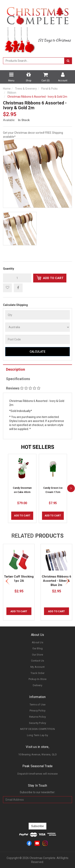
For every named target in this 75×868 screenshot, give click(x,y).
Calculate (37, 352)
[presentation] (38, 813)
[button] (7, 288)
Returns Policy (38, 717)
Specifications (18, 379)
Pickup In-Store (38, 679)
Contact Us (38, 661)
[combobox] (34, 61)
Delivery (37, 685)
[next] (71, 488)
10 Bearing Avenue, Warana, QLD (38, 754)
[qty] (17, 278)
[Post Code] (37, 339)
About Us (37, 642)
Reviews (23, 388)
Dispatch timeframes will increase (38, 774)
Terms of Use (37, 705)
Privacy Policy (38, 711)
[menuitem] (18, 288)
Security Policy (38, 723)
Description (15, 369)
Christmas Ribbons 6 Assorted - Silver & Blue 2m (56, 581)
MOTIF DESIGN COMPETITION (37, 729)
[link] (29, 843)
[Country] (37, 327)
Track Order (37, 673)
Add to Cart (50, 278)
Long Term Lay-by (37, 735)
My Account (37, 667)
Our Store (38, 655)
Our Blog (38, 648)
